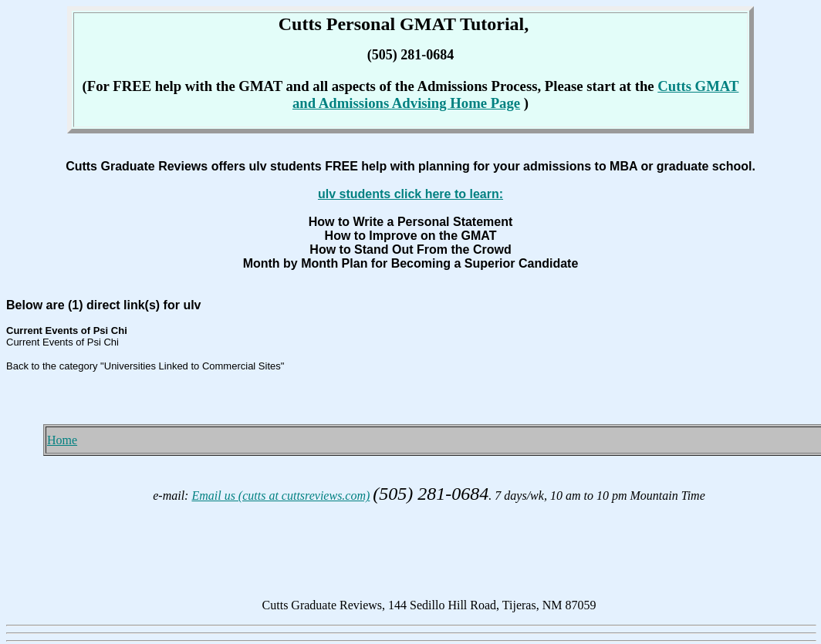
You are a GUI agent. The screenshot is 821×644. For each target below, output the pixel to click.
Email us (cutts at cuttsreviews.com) (280, 496)
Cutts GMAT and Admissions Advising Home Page (515, 94)
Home (62, 440)
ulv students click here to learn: (410, 194)
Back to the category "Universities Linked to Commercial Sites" (145, 366)
